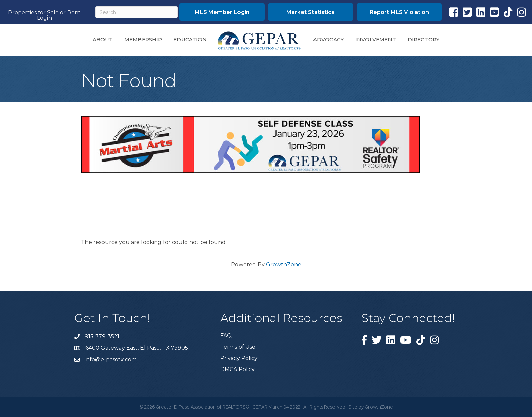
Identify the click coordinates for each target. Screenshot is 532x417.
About (103, 40)
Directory (423, 40)
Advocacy (328, 40)
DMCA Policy (237, 369)
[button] (222, 12)
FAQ (226, 335)
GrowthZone (284, 264)
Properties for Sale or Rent (44, 13)
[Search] (137, 12)
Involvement (376, 40)
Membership (143, 40)
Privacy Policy (239, 358)
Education (190, 40)
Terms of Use (238, 347)
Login (44, 18)
